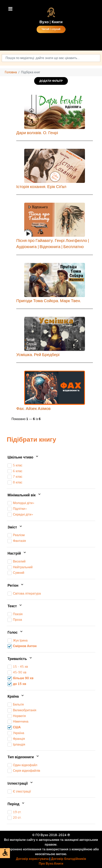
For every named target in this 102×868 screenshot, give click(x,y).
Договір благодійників (68, 859)
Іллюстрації (21, 784)
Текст (15, 606)
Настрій (17, 554)
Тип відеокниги (24, 757)
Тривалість (20, 659)
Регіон (16, 586)
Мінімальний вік (25, 495)
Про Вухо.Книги (51, 864)
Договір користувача (32, 859)
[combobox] (51, 58)
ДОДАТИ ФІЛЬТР (51, 81)
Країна (16, 697)
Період (16, 804)
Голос (15, 633)
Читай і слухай (51, 29)
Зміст (15, 527)
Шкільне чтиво (23, 457)
